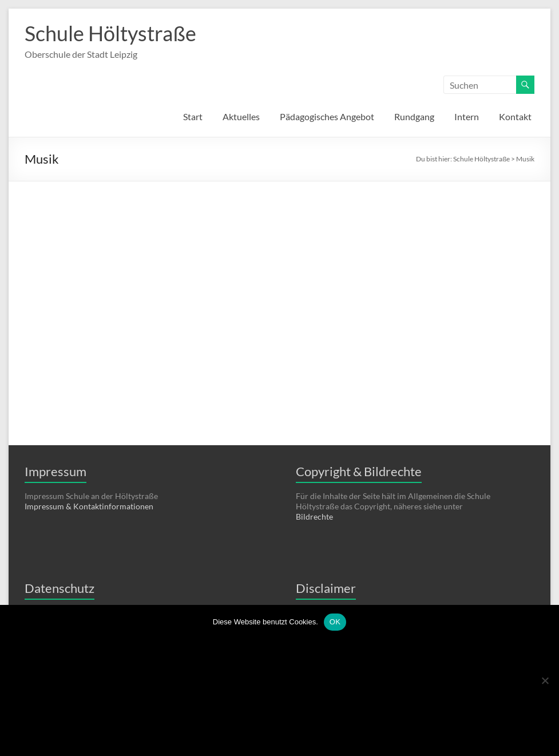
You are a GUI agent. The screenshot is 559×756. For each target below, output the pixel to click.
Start (193, 116)
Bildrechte (314, 516)
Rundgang (414, 116)
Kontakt (515, 116)
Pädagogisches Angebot (327, 116)
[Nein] (545, 680)
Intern (467, 116)
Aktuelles (241, 116)
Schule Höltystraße (110, 33)
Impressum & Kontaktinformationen (89, 506)
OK (335, 622)
